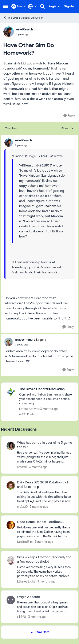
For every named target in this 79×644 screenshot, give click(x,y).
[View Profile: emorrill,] (11, 446)
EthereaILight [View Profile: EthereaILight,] (26, 581)
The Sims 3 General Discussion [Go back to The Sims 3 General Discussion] (23, 18)
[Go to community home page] (19, 6)
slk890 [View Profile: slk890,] (21, 617)
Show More (40, 632)
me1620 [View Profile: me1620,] (22, 506)
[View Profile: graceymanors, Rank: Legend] (9, 342)
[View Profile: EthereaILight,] (11, 560)
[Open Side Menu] (6, 6)
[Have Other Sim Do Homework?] (23, 145)
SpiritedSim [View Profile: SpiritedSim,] (25, 542)
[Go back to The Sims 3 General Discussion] (46, 389)
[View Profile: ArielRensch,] (9, 32)
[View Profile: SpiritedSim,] (11, 525)
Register (55, 6)
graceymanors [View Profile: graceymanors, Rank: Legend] (25, 340)
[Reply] (69, 116)
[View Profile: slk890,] (11, 600)
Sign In (69, 6)
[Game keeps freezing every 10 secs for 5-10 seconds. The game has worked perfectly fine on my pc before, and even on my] (45, 572)
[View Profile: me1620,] (11, 486)
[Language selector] (32, 6)
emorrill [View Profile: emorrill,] (22, 467)
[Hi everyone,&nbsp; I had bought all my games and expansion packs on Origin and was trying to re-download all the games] (45, 607)
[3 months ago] (38, 467)
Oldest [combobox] (67, 128)
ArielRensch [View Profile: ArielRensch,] (24, 29)
